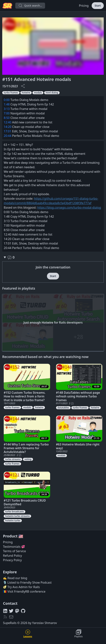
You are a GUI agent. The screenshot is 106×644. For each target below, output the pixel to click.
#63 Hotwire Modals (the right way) (78, 446)
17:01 (8, 131)
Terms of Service (14, 551)
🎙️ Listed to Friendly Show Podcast (27, 582)
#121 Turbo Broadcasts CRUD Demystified (25, 502)
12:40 (8, 122)
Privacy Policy (12, 560)
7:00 (7, 113)
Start (98, 6)
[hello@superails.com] (11, 617)
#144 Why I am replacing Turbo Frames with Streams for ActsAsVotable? (26, 448)
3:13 (7, 109)
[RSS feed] (5, 617)
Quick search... (30, 6)
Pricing (84, 6)
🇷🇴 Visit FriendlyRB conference (24, 591)
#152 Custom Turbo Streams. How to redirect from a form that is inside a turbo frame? (25, 396)
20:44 (8, 136)
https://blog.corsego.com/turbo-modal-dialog (69, 208)
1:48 (7, 104)
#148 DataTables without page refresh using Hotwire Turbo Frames (78, 396)
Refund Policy (12, 556)
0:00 (7, 100)
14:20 (8, 127)
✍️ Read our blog (15, 578)
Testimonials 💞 (14, 547)
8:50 (7, 118)
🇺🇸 (21, 536)
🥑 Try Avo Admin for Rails (21, 587)
